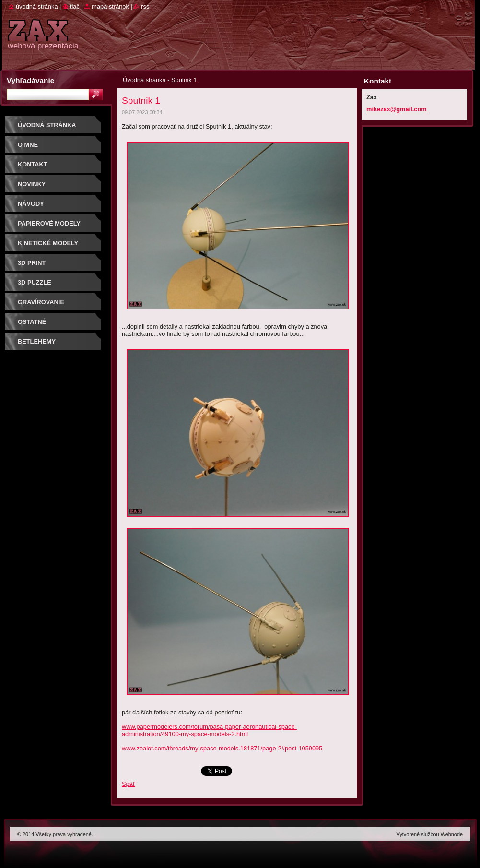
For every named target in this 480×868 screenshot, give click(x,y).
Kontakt (33, 164)
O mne (28, 145)
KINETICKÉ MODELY (48, 243)
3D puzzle (35, 282)
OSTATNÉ (32, 322)
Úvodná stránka (144, 80)
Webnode (452, 834)
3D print (32, 263)
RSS (145, 6)
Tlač (75, 6)
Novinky (32, 184)
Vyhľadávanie (30, 80)
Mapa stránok (110, 6)
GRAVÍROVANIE (41, 302)
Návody (31, 204)
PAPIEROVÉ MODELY (49, 223)
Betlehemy (37, 341)
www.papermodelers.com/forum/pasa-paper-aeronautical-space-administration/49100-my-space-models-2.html (209, 730)
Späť (129, 784)
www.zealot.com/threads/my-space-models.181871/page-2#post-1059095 (222, 748)
